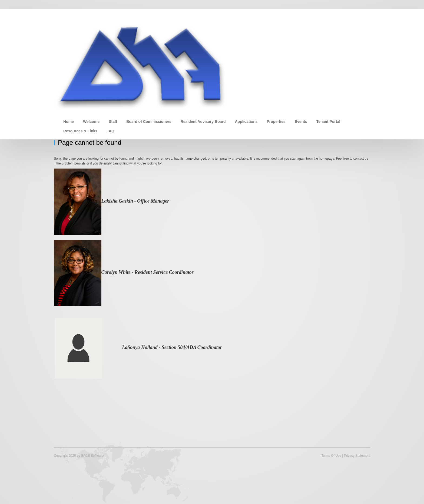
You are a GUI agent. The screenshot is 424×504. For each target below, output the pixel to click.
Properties (276, 122)
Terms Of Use (331, 456)
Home (69, 122)
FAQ (110, 131)
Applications (246, 122)
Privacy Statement (357, 456)
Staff (113, 122)
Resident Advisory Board (203, 122)
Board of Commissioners (149, 122)
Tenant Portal (328, 122)
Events (301, 122)
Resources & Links (80, 131)
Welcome (91, 122)
